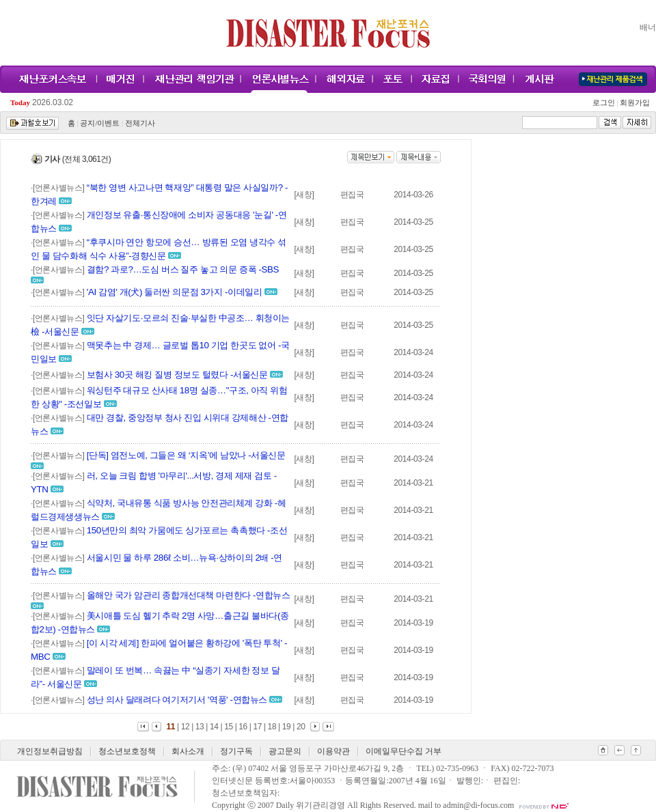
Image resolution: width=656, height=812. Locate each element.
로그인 (605, 103)
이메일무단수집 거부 (404, 751)
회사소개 (188, 751)
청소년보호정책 (127, 751)
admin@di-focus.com (478, 805)
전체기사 (140, 123)
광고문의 (285, 751)
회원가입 (634, 103)
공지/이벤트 (100, 123)
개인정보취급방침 (50, 751)
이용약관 (333, 751)
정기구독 (236, 751)
